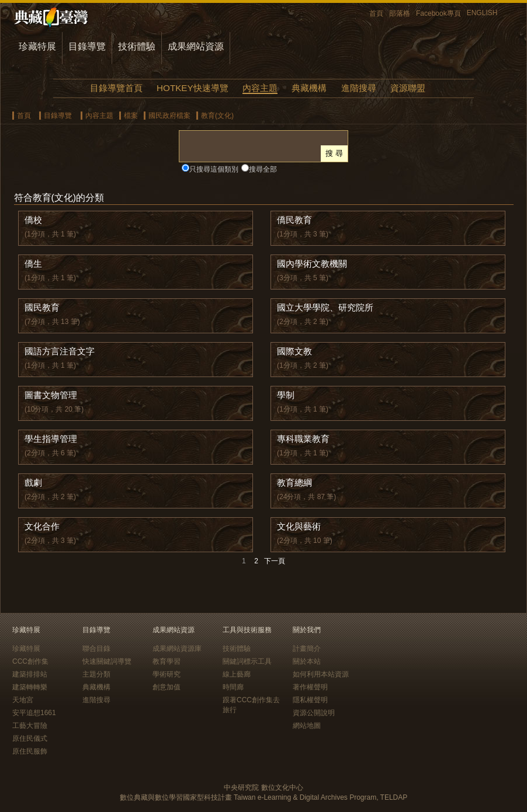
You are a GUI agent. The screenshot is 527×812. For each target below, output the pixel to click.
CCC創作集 (30, 661)
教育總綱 (294, 482)
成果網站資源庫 (177, 649)
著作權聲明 (310, 687)
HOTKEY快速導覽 (192, 88)
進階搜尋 (359, 88)
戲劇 (33, 482)
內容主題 (260, 88)
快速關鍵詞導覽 (107, 661)
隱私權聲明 (310, 700)
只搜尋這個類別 (214, 169)
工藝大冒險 (30, 726)
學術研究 (167, 674)
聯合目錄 (96, 649)
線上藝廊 (237, 674)
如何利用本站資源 (321, 674)
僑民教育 (294, 220)
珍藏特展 (37, 46)
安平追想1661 (34, 713)
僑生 (33, 264)
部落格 (400, 13)
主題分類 (96, 674)
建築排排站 (30, 674)
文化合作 (42, 526)
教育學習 (167, 661)
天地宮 (23, 700)
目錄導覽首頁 (116, 88)
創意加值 (167, 687)
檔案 (131, 116)
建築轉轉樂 (30, 687)
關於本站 (307, 661)
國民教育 (42, 307)
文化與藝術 (299, 526)
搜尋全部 (263, 169)
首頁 (376, 13)
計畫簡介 (307, 649)
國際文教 (294, 351)
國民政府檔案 (169, 116)
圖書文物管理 (51, 395)
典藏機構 (309, 88)
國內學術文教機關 (312, 264)
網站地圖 (307, 726)
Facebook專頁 (438, 13)
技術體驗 (137, 46)
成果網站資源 (196, 46)
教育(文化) (217, 116)
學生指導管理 (51, 439)
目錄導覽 (87, 46)
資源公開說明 (314, 713)
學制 (286, 395)
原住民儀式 (30, 738)
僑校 (33, 220)
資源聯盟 (408, 88)
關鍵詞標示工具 (247, 661)
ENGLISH (482, 13)
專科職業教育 (303, 439)
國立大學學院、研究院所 (325, 307)
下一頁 (275, 561)
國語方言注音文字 (60, 351)
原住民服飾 (30, 751)
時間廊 (233, 687)
